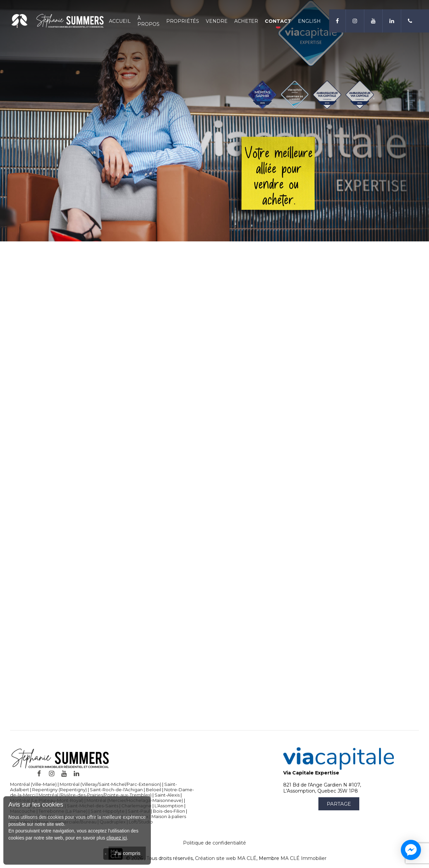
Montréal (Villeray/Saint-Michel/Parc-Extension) (110, 784)
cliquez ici (117, 838)
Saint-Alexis (167, 795)
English (309, 21)
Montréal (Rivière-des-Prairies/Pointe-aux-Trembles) (95, 795)
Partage (339, 804)
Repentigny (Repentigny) (59, 790)
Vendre (217, 21)
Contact (278, 21)
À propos (148, 21)
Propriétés (183, 21)
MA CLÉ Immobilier (303, 858)
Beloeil (154, 790)
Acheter (246, 21)
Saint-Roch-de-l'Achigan (116, 790)
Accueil (120, 21)
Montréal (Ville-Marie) (33, 784)
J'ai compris (127, 853)
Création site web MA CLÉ (226, 858)
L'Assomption (169, 806)
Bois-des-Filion (169, 811)
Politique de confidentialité (214, 843)
